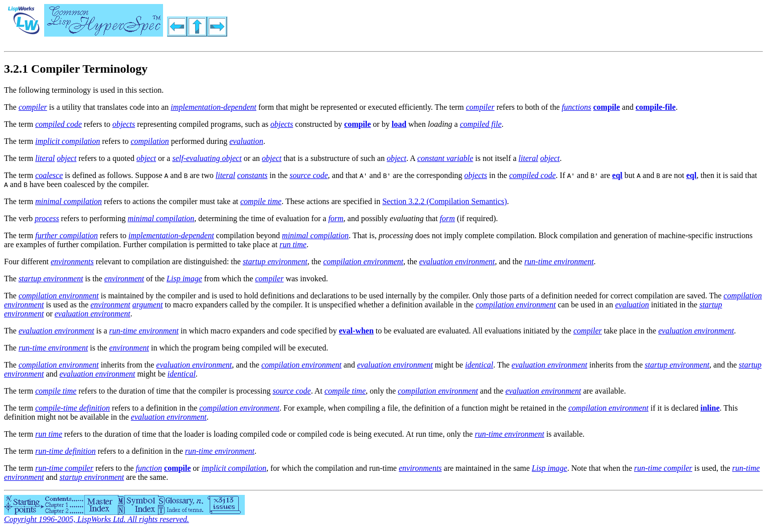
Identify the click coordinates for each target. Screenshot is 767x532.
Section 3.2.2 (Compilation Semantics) (444, 201)
